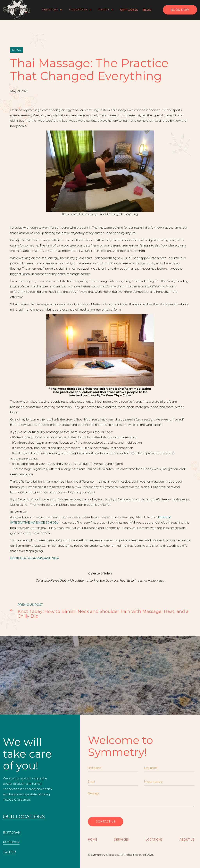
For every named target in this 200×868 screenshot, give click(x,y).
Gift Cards (129, 10)
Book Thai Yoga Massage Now (35, 558)
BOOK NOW (180, 10)
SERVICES (121, 840)
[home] (17, 10)
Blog (147, 10)
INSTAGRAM (12, 833)
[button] (54, 10)
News (17, 50)
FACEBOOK (11, 843)
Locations (154, 840)
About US (187, 840)
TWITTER (9, 852)
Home (93, 840)
